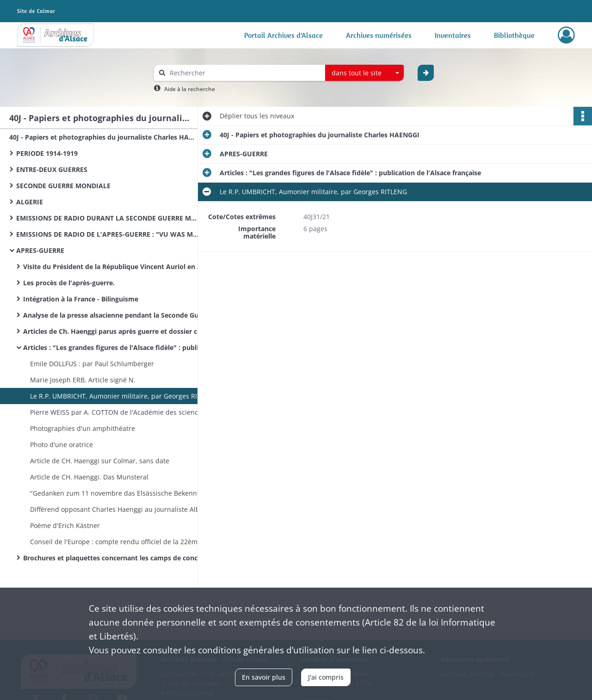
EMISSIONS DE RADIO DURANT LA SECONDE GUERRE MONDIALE (109, 218)
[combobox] (364, 73)
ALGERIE (30, 202)
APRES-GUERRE (40, 250)
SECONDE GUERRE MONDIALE (63, 186)
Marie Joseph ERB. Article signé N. (83, 380)
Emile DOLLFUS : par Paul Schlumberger (92, 364)
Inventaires (453, 35)
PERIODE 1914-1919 (47, 153)
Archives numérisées (379, 35)
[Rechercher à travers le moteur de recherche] (244, 73)
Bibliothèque (514, 35)
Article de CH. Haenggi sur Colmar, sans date (100, 461)
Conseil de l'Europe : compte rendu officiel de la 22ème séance (123, 542)
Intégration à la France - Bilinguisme (81, 299)
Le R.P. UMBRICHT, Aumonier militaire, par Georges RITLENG (123, 396)
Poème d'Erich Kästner (65, 525)
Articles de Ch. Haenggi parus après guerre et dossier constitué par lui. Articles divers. (116, 331)
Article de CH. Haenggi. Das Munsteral (89, 477)
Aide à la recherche (190, 89)
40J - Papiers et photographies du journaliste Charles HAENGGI (102, 137)
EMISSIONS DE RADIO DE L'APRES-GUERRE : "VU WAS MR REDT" (109, 234)
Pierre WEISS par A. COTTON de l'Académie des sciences (117, 412)
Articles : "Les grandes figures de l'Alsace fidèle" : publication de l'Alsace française (116, 347)
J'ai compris (326, 677)
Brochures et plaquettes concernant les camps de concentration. (116, 558)
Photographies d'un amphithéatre (83, 428)
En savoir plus (264, 677)
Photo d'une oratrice (62, 445)
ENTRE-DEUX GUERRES (52, 169)
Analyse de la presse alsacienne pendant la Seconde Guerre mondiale (116, 315)
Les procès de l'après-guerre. (69, 283)
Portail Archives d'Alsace (284, 35)
